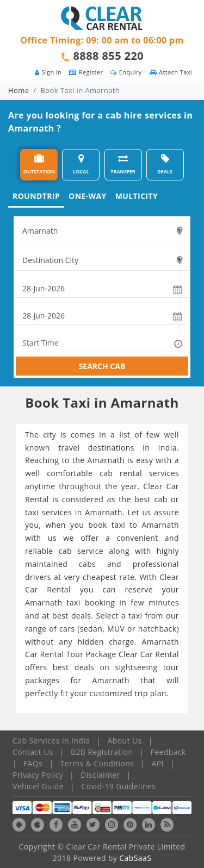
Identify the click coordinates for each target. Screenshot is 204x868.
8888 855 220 (109, 56)
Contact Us (33, 752)
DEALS (165, 164)
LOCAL (81, 164)
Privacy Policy (38, 775)
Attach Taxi (171, 72)
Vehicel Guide (38, 786)
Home (18, 90)
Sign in (48, 72)
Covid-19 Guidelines (118, 786)
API (158, 763)
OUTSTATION (39, 164)
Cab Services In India (51, 741)
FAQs (33, 763)
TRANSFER (123, 164)
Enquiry (126, 72)
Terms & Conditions (97, 763)
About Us (125, 741)
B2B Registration (102, 752)
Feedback (168, 752)
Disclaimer (100, 775)
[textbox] (102, 231)
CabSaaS (135, 858)
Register (86, 72)
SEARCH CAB (102, 366)
